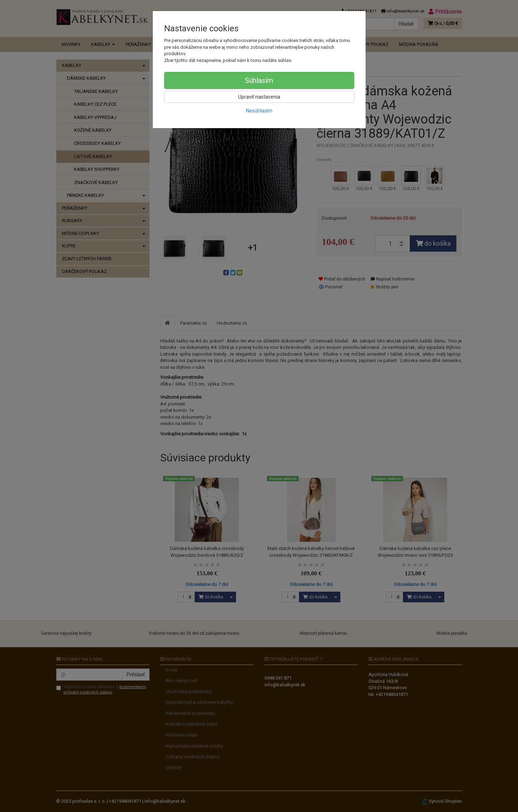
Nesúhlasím (259, 111)
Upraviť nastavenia (259, 97)
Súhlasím (259, 80)
